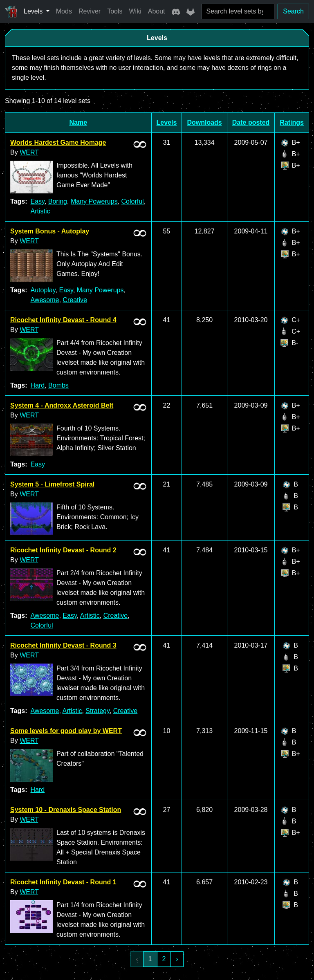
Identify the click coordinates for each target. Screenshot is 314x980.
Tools (115, 11)
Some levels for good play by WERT (66, 731)
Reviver (90, 11)
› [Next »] (177, 959)
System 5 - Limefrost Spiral (52, 484)
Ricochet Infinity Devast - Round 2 (63, 550)
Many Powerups (94, 201)
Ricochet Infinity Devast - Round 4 (63, 320)
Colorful (133, 201)
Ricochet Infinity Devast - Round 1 (63, 882)
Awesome (45, 300)
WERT (29, 152)
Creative (75, 300)
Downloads (204, 122)
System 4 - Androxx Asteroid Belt (62, 405)
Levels (167, 122)
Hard (37, 385)
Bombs (58, 385)
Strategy (97, 711)
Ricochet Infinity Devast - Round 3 (63, 645)
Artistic (40, 211)
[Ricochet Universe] (11, 11)
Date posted (251, 122)
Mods (64, 11)
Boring (58, 201)
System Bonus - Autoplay (50, 231)
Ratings (292, 122)
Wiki (135, 11)
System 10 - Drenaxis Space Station (66, 810)
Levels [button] (34, 11)
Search (293, 11)
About (157, 11)
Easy (37, 201)
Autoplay (43, 290)
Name (78, 122)
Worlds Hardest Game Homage (58, 142)
